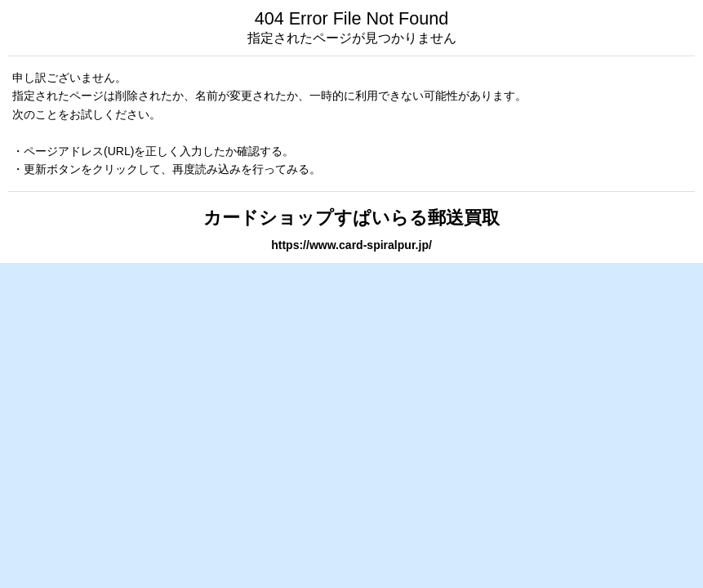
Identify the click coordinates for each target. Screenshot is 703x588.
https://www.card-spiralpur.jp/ (351, 245)
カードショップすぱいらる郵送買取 (351, 218)
